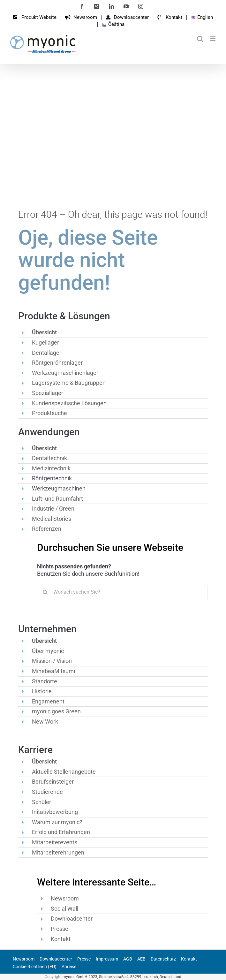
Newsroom (65, 898)
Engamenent (48, 701)
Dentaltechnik (49, 458)
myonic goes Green (56, 711)
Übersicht (44, 332)
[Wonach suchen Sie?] (122, 592)
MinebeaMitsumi (53, 671)
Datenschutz (163, 959)
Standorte (45, 681)
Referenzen (47, 529)
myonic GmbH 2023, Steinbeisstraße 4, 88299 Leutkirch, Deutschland (122, 977)
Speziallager (48, 393)
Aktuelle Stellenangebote (64, 772)
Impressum (107, 959)
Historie (42, 691)
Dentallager (47, 353)
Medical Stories (52, 519)
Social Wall (64, 909)
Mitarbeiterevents (55, 842)
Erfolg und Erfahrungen (61, 832)
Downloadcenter (72, 919)
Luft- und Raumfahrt (57, 499)
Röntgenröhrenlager (57, 363)
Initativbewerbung (55, 812)
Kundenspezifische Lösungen (69, 403)
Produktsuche (49, 413)
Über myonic (48, 651)
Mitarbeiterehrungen (58, 852)
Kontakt (61, 939)
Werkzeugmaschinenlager (65, 373)
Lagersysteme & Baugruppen (69, 383)
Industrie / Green (53, 509)
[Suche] (45, 592)
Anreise (69, 967)
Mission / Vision (52, 661)
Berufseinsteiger (53, 782)
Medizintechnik (51, 468)
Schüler (41, 802)
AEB (141, 959)
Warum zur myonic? (57, 822)
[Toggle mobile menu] (213, 39)
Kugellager (45, 342)
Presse (60, 929)
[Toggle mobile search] (200, 39)
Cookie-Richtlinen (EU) (35, 967)
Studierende (47, 792)
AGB (128, 959)
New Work (45, 722)
